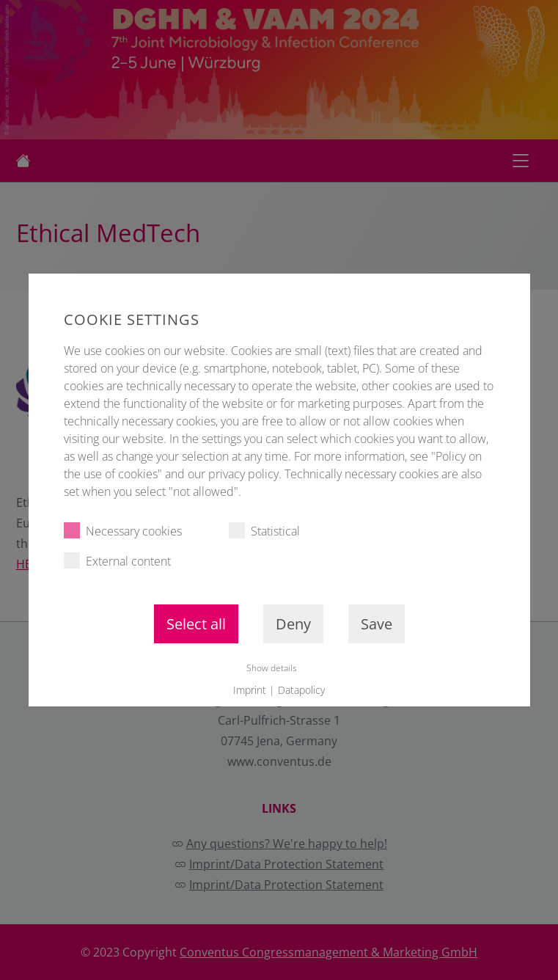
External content (117, 561)
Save (376, 624)
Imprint (250, 690)
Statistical (264, 531)
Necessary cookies (122, 531)
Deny (293, 624)
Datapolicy (301, 690)
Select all (195, 624)
